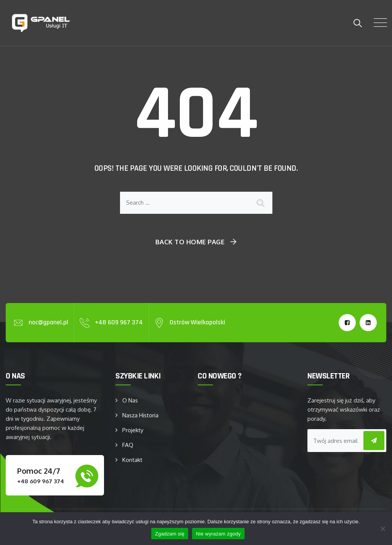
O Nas (130, 400)
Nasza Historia (140, 415)
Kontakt (132, 460)
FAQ (128, 445)
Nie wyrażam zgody (218, 534)
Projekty (133, 430)
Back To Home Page (190, 242)
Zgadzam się (170, 534)
